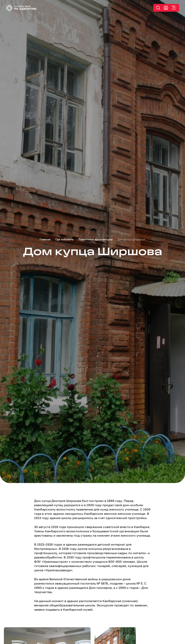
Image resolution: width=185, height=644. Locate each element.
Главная (45, 239)
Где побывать (64, 239)
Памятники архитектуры (95, 239)
